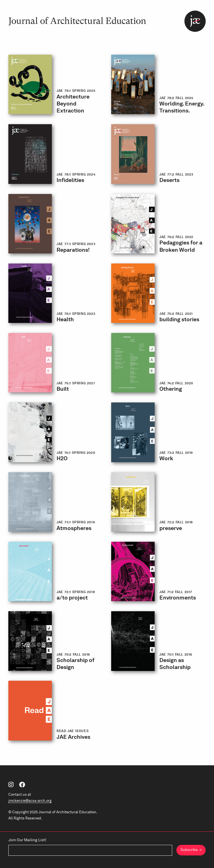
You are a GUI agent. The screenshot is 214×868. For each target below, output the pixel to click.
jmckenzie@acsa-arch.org (30, 801)
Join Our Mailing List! (27, 840)
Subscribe (189, 850)
